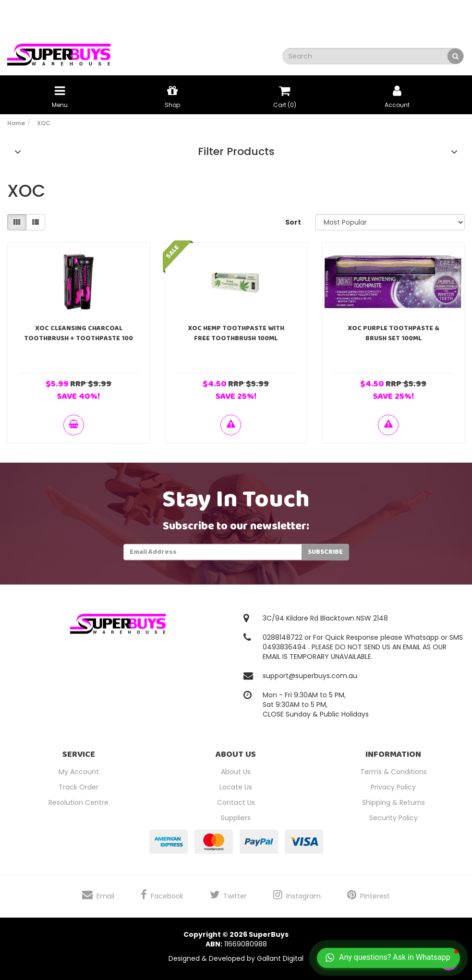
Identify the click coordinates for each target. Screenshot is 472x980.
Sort (293, 222)
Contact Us (236, 802)
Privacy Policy (393, 787)
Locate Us (236, 787)
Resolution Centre (79, 802)
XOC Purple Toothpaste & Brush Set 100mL (393, 333)
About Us (236, 772)
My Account (79, 772)
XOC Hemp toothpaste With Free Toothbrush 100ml (236, 333)
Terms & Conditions (393, 772)
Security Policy (393, 818)
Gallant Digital (280, 958)
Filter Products (236, 152)
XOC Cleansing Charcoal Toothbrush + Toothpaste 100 (79, 333)
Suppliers (236, 818)
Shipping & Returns (393, 802)
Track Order (79, 787)
